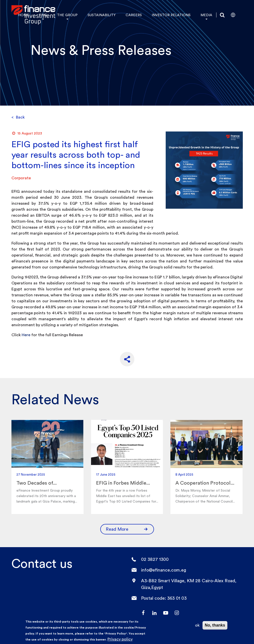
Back (18, 117)
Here (26, 335)
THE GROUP (67, 15)
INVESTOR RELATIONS (171, 15)
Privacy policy (120, 639)
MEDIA (206, 15)
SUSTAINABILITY (102, 15)
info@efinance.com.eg (164, 570)
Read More (127, 528)
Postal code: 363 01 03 (164, 598)
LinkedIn (154, 613)
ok (197, 625)
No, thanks (215, 625)
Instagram (177, 613)
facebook (143, 613)
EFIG (43, 15)
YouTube (165, 613)
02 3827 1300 (155, 559)
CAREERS (134, 15)
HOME (24, 15)
